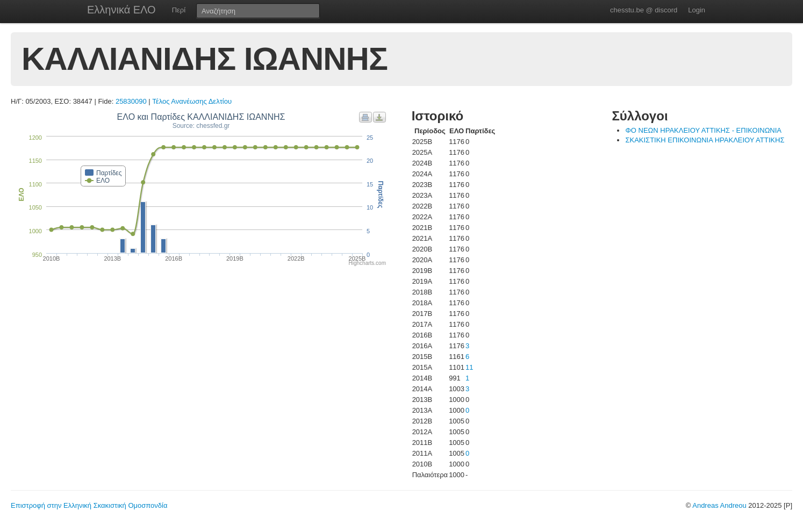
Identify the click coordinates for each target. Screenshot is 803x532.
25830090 (131, 101)
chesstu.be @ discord (644, 10)
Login (697, 10)
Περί (179, 10)
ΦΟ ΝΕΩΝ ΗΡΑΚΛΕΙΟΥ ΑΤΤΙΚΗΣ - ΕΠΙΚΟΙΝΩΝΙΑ (703, 130)
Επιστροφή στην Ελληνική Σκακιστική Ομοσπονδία (89, 505)
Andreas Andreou (719, 505)
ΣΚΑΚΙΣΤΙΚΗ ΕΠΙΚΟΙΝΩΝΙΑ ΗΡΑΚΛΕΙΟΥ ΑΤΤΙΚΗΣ (705, 140)
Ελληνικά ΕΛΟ (121, 10)
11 (469, 367)
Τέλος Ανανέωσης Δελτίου (192, 101)
